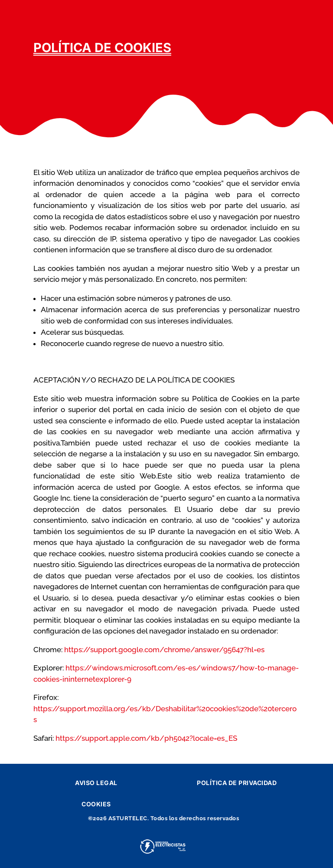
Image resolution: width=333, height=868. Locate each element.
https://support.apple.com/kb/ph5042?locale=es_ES (146, 738)
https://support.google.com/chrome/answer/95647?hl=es (164, 650)
